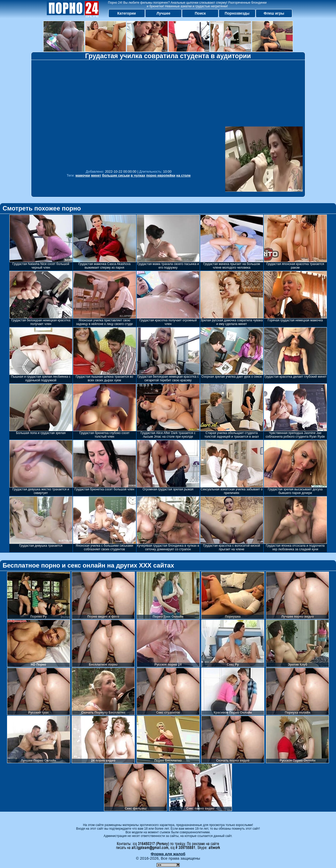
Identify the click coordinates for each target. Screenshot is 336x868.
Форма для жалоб (168, 854)
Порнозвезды (237, 13)
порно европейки (161, 175)
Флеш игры (274, 13)
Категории (127, 13)
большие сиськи (116, 175)
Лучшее (163, 13)
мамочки (83, 175)
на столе (183, 175)
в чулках (138, 175)
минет (96, 175)
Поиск (200, 13)
